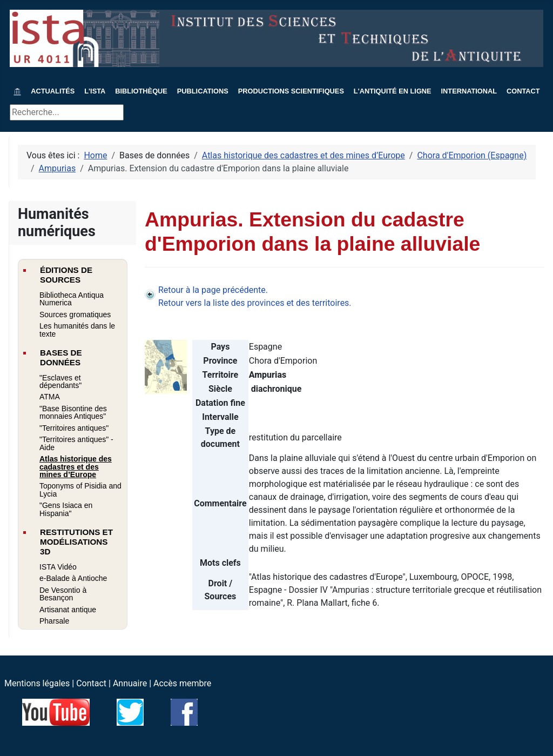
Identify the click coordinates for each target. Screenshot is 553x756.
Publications (203, 91)
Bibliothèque (141, 91)
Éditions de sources (66, 275)
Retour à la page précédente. (213, 290)
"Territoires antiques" (74, 428)
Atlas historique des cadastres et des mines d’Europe (76, 467)
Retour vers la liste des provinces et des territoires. (255, 303)
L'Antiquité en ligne (393, 91)
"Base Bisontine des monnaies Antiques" (73, 412)
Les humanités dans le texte (77, 330)
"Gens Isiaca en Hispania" (66, 509)
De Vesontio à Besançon (63, 594)
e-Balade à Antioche (73, 578)
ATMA (50, 397)
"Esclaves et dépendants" (60, 382)
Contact (523, 91)
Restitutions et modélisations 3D (76, 542)
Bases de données (61, 357)
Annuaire (130, 683)
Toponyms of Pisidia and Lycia (80, 490)
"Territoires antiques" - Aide (76, 443)
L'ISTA (95, 91)
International (469, 91)
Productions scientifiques (291, 91)
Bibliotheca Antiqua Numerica (72, 299)
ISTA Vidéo (58, 567)
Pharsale (54, 621)
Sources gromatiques (75, 315)
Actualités (53, 91)
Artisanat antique (68, 610)
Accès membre (182, 683)
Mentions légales (37, 683)
